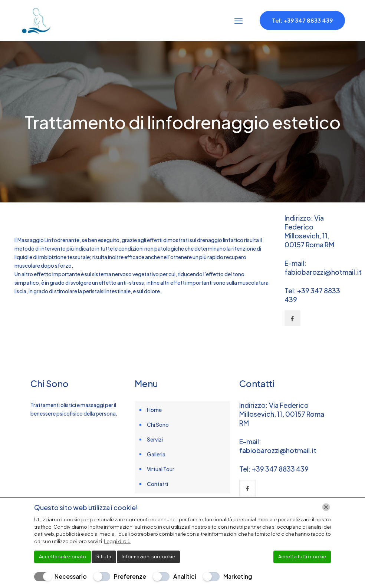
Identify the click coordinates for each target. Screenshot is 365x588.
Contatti (157, 484)
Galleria (156, 454)
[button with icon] (292, 318)
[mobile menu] (239, 20)
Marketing (238, 576)
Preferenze (130, 576)
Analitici (185, 576)
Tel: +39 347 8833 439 (302, 20)
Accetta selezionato (63, 556)
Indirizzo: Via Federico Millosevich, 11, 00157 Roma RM (309, 231)
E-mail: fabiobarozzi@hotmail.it (323, 267)
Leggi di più (117, 541)
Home (154, 410)
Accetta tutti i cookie (302, 556)
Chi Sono (158, 425)
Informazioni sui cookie (148, 556)
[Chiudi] (326, 507)
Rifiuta (104, 556)
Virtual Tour (161, 469)
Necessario (71, 576)
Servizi (155, 439)
